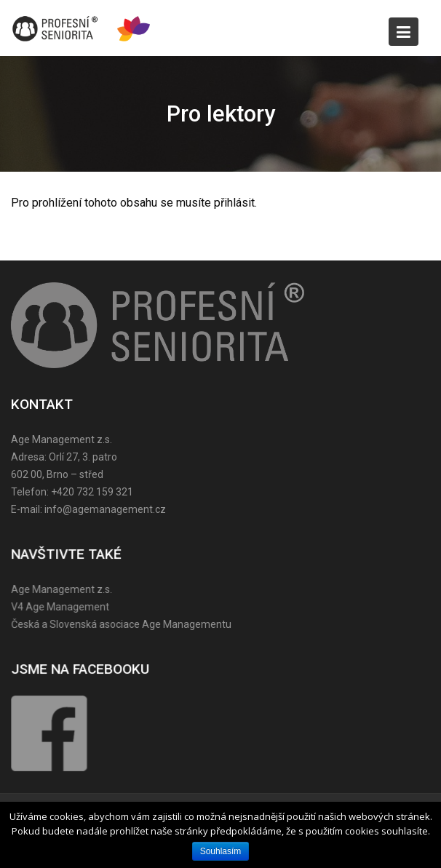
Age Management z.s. (63, 589)
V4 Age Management (61, 607)
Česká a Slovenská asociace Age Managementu (122, 624)
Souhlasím (221, 851)
